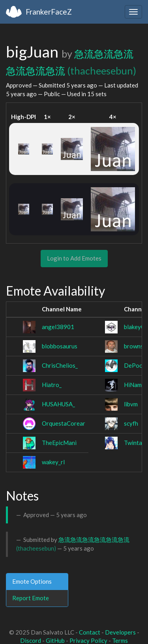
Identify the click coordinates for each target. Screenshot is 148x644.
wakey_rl (53, 462)
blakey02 (136, 327)
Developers (120, 632)
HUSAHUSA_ (58, 404)
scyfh (131, 423)
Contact (90, 632)
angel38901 (58, 327)
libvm (131, 404)
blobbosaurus (60, 346)
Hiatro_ (52, 385)
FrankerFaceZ (49, 12)
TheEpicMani (59, 443)
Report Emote (31, 598)
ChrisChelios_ (60, 365)
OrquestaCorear (64, 423)
